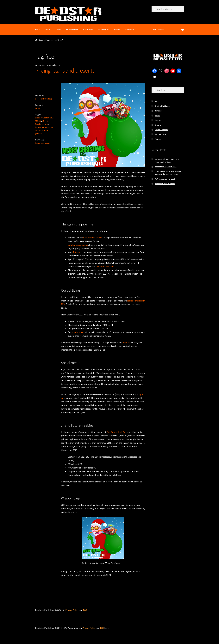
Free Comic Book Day (116, 432)
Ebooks (158, 125)
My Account (103, 30)
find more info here (105, 266)
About (58, 30)
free (46, 124)
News (48, 30)
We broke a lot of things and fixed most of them (167, 161)
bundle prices (78, 332)
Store (38, 30)
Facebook (39, 124)
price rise (49, 127)
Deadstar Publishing (44, 99)
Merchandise (160, 134)
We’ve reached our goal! (165, 179)
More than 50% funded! (165, 184)
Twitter (38, 130)
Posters (158, 139)
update (45, 130)
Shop (157, 101)
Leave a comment (43, 143)
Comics (158, 120)
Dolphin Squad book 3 (78, 245)
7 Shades (77, 252)
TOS (85, 610)
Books (157, 116)
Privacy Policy (72, 610)
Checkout (130, 30)
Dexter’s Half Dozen (93, 238)
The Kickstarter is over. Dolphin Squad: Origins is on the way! (168, 173)
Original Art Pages (163, 106)
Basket (117, 30)
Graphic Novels (161, 130)
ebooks (45, 121)
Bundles (158, 111)
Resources (88, 30)
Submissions (72, 30)
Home (41, 40)
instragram (40, 127)
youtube (39, 134)
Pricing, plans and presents (65, 70)
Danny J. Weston (42, 118)
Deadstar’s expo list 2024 (166, 167)
